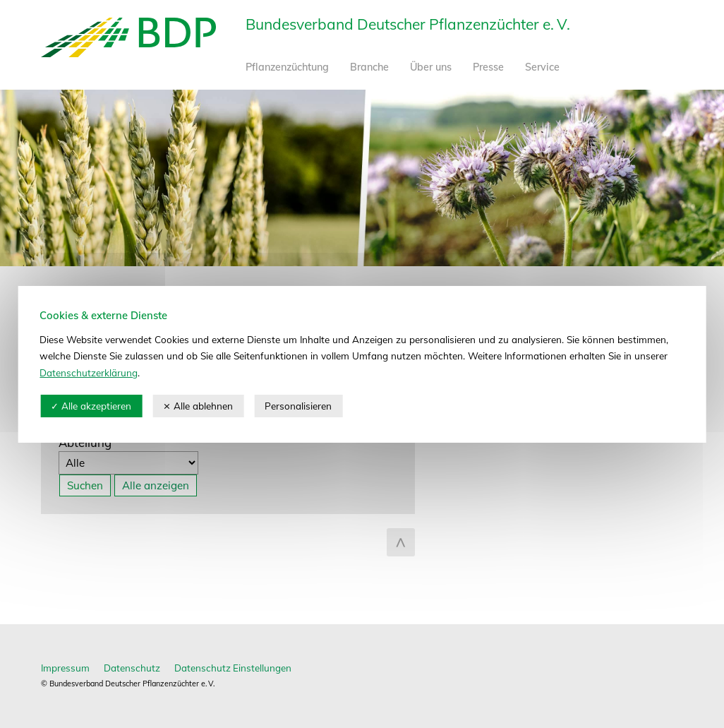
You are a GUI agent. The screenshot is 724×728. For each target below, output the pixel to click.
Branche (369, 67)
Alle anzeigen (156, 485)
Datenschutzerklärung (89, 372)
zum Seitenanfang (401, 542)
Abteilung (85, 442)
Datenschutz (132, 668)
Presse (488, 67)
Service (542, 67)
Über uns (431, 67)
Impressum (65, 668)
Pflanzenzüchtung (287, 67)
